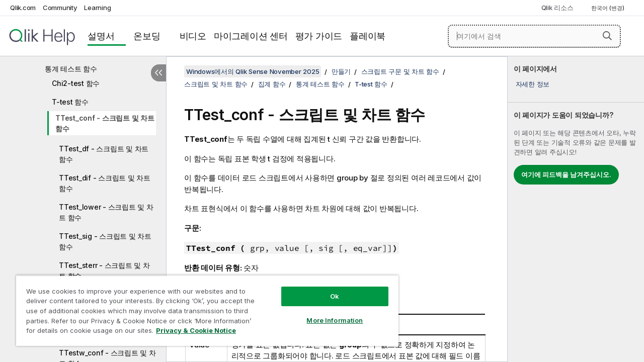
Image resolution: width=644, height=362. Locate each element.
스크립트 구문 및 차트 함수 (400, 71)
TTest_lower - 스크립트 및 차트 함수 (106, 212)
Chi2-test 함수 (76, 83)
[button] (607, 36)
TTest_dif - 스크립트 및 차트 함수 (105, 183)
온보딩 (147, 36)
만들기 (341, 71)
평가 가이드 (319, 36)
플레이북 (368, 36)
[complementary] (576, 209)
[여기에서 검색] (534, 36)
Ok (327, 289)
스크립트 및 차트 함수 (216, 84)
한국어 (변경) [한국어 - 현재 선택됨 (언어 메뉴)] (609, 8)
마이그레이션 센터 (251, 36)
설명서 (101, 36)
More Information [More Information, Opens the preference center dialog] (327, 313)
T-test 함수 (70, 102)
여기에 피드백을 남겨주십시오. (566, 174)
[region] (203, 307)
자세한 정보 (533, 84)
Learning (97, 8)
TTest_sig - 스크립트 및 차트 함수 (105, 241)
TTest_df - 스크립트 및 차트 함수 (104, 154)
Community (60, 8)
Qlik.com (23, 8)
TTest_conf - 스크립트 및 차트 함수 (105, 123)
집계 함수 (272, 84)
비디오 (193, 36)
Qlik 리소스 (557, 8)
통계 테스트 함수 (71, 69)
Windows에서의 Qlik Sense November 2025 (253, 71)
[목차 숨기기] (158, 73)
